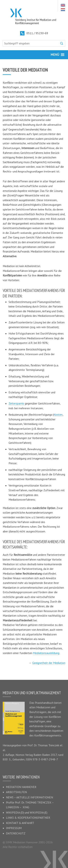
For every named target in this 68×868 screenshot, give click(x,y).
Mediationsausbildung (46, 653)
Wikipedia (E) (39, 812)
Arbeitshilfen (16, 792)
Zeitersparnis (17, 403)
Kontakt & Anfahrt (20, 823)
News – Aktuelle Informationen (29, 797)
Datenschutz (16, 833)
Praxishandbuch (44, 703)
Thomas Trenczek (48, 745)
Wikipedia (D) (15, 812)
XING (26, 807)
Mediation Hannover (21, 787)
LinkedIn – (14, 807)
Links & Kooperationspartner (28, 818)
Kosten (58, 415)
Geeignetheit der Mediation (49, 663)
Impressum (14, 828)
